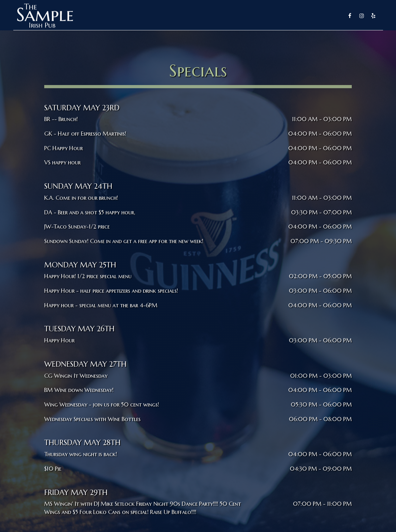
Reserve (303, 16)
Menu (221, 16)
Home (197, 16)
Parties (330, 16)
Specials (274, 16)
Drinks (247, 16)
